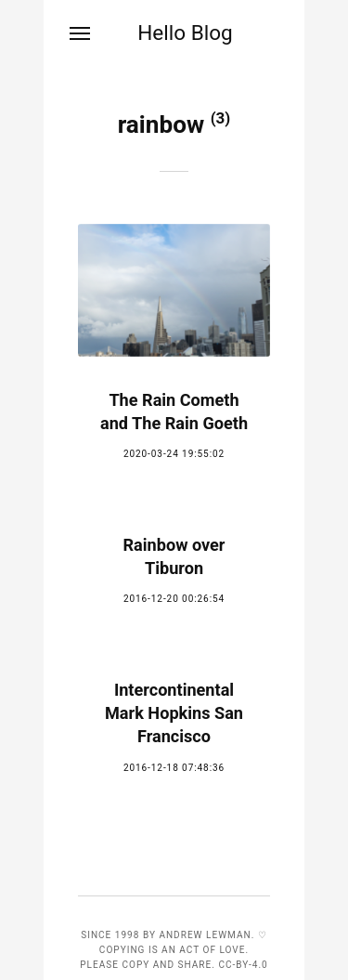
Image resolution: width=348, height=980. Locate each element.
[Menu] (81, 33)
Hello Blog (185, 33)
